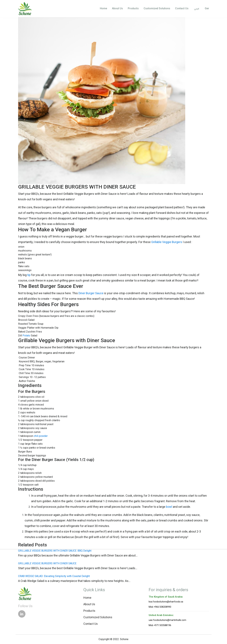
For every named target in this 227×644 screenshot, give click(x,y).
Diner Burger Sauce (91, 293)
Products (133, 8)
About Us (117, 8)
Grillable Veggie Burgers (167, 242)
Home (103, 8)
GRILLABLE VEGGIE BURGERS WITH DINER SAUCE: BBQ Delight (55, 551)
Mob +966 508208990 (160, 607)
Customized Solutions (157, 8)
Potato (26, 336)
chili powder (41, 436)
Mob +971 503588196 (160, 625)
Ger (207, 8)
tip (29, 275)
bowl (169, 507)
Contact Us (182, 8)
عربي (196, 9)
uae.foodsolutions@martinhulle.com (167, 620)
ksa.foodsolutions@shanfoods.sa (166, 602)
